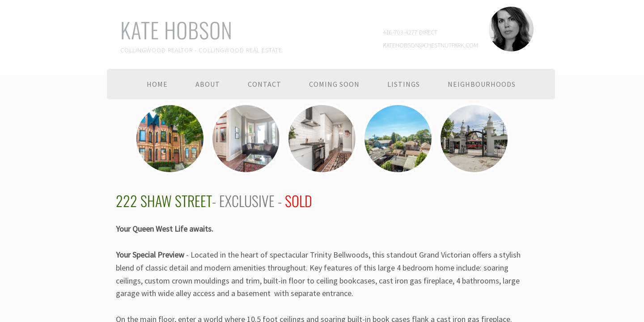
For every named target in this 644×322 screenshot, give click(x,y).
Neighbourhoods (482, 84)
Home (157, 84)
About (208, 84)
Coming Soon (334, 84)
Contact (265, 84)
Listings (404, 84)
